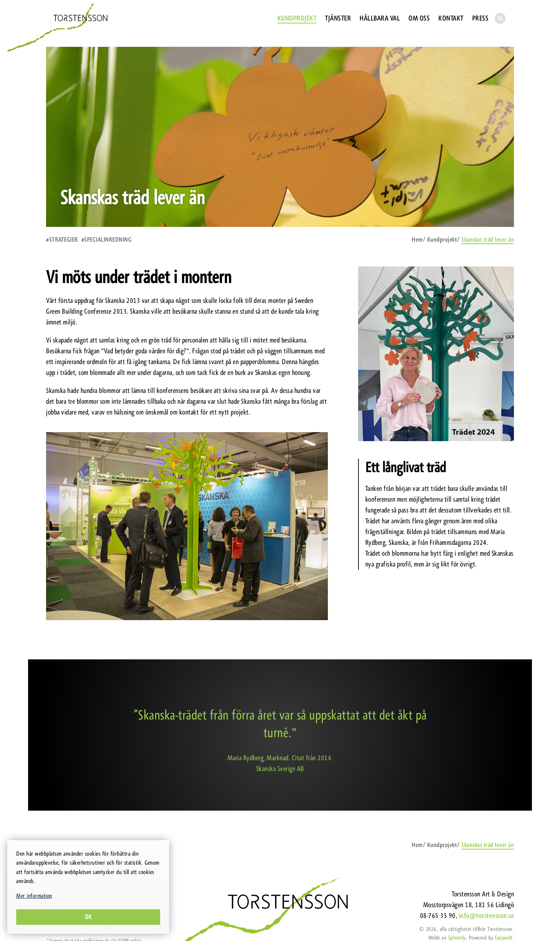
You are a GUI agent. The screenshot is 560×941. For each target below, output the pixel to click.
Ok (88, 917)
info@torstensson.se (487, 916)
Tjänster (338, 18)
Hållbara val (380, 18)
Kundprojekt (297, 18)
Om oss (419, 18)
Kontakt (451, 18)
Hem (417, 239)
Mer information (34, 896)
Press (480, 18)
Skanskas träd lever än (488, 239)
